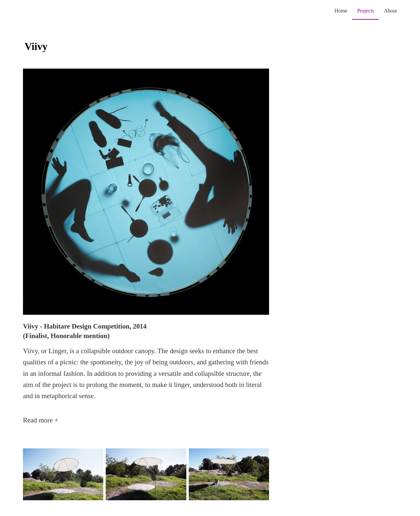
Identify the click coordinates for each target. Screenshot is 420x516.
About (390, 11)
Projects (366, 11)
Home (341, 11)
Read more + (41, 420)
